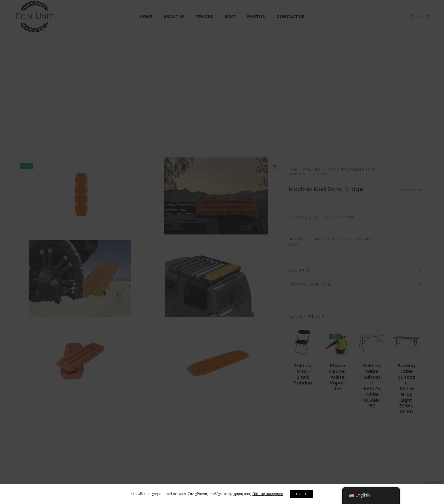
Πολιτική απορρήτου (267, 494)
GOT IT (302, 494)
